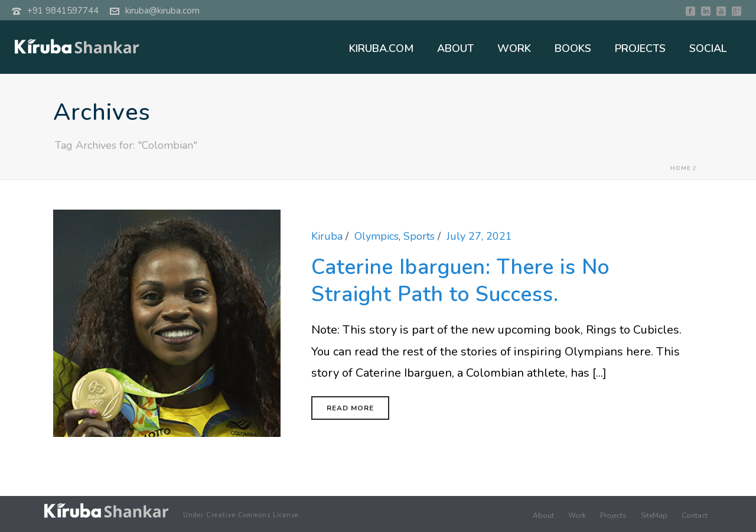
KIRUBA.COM (381, 48)
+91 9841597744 (63, 11)
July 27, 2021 (479, 236)
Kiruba (327, 236)
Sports (419, 236)
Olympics (377, 236)
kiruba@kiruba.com (162, 11)
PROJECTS (640, 48)
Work (577, 515)
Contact (695, 515)
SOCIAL (708, 48)
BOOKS (573, 48)
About (543, 515)
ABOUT (455, 48)
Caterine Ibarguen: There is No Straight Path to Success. (460, 281)
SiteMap (654, 515)
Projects (613, 515)
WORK (514, 48)
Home (681, 168)
